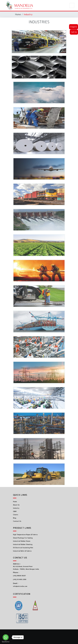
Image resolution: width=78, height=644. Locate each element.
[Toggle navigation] (72, 5)
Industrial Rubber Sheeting (29, 543)
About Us (24, 506)
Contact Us (25, 517)
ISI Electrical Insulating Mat (29, 545)
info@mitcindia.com (27, 581)
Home (18, 14)
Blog (23, 514)
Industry (24, 508)
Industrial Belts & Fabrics (28, 547)
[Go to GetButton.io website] (6, 642)
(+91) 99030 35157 (26, 575)
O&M (23, 510)
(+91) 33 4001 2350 (27, 577)
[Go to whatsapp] (6, 637)
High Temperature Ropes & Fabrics (30, 536)
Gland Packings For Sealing (29, 538)
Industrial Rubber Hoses (28, 541)
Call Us (74, 32)
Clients (24, 512)
